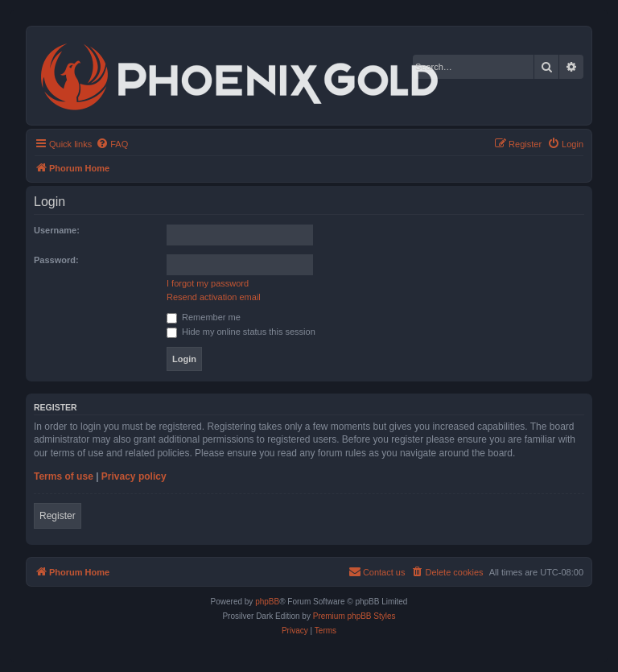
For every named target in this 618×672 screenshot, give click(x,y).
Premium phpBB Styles (354, 616)
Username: (57, 230)
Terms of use (64, 476)
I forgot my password (208, 283)
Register (58, 516)
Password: (56, 260)
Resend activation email (214, 297)
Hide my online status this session (241, 332)
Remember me (204, 317)
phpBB (267, 602)
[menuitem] (112, 144)
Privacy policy (134, 476)
